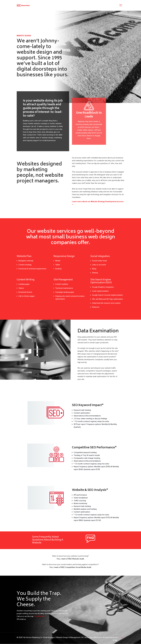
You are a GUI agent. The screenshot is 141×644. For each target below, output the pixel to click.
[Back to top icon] (122, 637)
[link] (90, 539)
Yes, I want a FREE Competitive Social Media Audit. (70, 567)
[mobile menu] (121, 5)
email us (23, 619)
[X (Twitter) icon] (114, 640)
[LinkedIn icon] (116, 640)
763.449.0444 (39, 616)
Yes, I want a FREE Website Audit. (70, 559)
